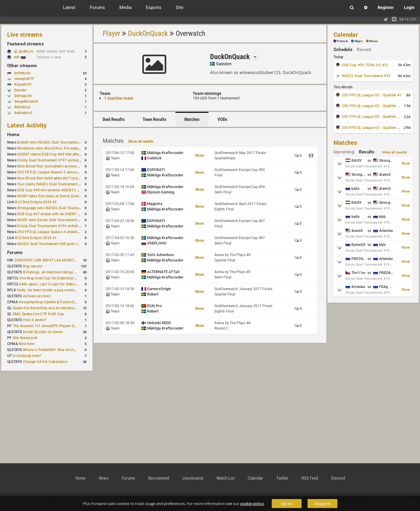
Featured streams (26, 44)
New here (27, 344)
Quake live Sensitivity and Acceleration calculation (54, 308)
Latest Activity (27, 125)
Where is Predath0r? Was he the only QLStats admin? (67, 350)
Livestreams (193, 478)
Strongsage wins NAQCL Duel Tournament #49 (56, 208)
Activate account (37, 296)
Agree (287, 504)
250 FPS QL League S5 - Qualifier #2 (372, 106)
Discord (338, 478)
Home (13, 135)
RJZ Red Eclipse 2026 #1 (36, 238)
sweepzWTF (24, 79)
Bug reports (33, 266)
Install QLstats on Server (43, 332)
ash (20, 57)
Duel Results (114, 119)
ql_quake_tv (24, 51)
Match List (226, 478)
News (104, 478)
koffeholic (23, 73)
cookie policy (252, 504)
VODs (222, 119)
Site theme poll (25, 338)
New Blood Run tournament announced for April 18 (60, 166)
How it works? (35, 320)
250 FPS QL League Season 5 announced (51, 172)
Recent (364, 50)
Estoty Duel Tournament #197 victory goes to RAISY (60, 160)
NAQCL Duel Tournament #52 (366, 76)
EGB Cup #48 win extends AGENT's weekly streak (58, 190)
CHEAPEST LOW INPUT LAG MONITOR (47, 260)
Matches (192, 119)
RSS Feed (310, 478)
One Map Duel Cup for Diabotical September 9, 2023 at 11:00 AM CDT (77, 278)
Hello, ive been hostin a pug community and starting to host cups (71, 290)
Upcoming (344, 152)
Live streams (25, 35)
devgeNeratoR (26, 101)
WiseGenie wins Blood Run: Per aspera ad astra (56, 148)
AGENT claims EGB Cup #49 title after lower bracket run (63, 154)
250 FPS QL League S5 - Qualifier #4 (372, 128)
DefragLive (23, 96)
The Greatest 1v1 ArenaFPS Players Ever (46, 326)
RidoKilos (22, 107)
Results (367, 152)
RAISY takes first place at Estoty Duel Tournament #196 (63, 196)
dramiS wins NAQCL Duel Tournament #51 (52, 142)
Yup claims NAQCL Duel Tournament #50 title (55, 184)
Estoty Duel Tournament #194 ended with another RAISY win (67, 226)
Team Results (155, 119)
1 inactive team (119, 98)
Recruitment (159, 478)
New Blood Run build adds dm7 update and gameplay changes (69, 178)
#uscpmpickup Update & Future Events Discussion (61, 302)
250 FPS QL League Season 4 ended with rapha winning (63, 232)
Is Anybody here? (27, 356)
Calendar (346, 35)
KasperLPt (23, 84)
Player (111, 33)
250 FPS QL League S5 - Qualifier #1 (372, 95)
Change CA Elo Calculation (45, 362)
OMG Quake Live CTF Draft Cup (38, 314)
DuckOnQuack (148, 33)
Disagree (322, 504)
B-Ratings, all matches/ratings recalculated (58, 272)
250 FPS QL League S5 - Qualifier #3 (372, 117)
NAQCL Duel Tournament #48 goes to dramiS (55, 244)
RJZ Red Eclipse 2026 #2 (36, 202)
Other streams (22, 66)
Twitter (282, 478)
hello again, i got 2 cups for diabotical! (51, 284)
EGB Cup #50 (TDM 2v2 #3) (365, 65)
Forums (15, 253)
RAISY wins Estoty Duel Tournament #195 (52, 220)
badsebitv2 (23, 113)
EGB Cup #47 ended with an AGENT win (50, 214)
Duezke (20, 90)
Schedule (343, 50)
